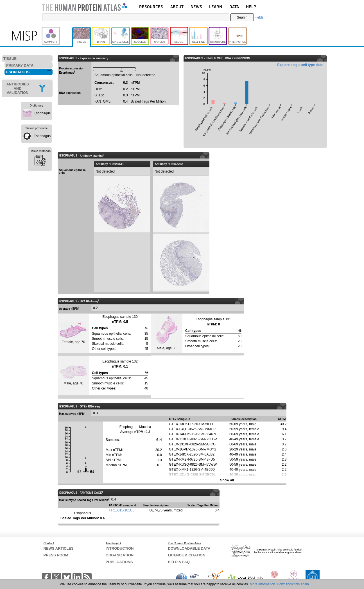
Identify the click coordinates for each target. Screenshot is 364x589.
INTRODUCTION (120, 548)
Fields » (260, 17)
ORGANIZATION (120, 555)
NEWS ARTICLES (59, 548)
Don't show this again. (293, 584)
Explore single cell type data (300, 65)
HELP (251, 7)
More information (263, 584)
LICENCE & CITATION (186, 555)
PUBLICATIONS (119, 562)
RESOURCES (151, 7)
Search (242, 17)
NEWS (196, 7)
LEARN (216, 7)
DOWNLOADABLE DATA (189, 548)
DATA (234, 7)
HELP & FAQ (179, 562)
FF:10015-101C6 (122, 510)
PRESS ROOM (56, 555)
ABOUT (177, 7)
